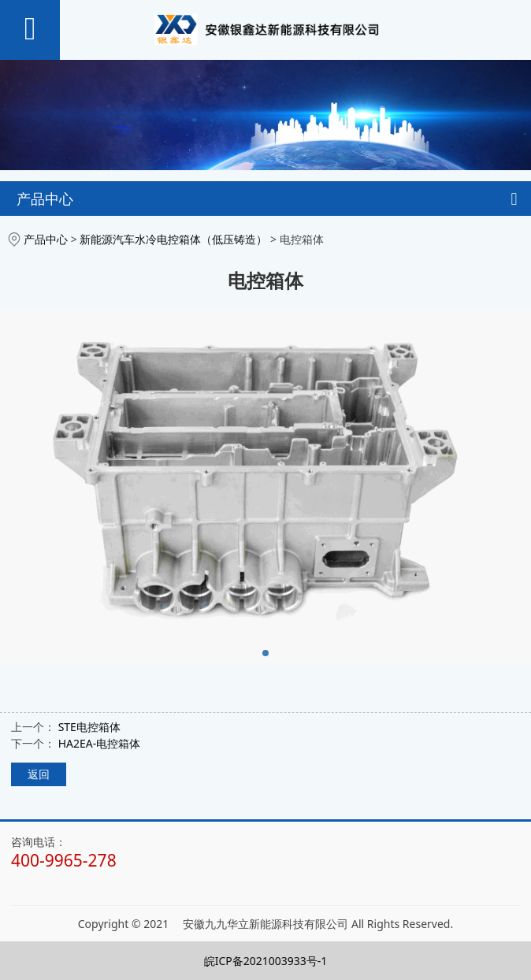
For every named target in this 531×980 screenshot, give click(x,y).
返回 (39, 774)
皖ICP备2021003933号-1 (266, 961)
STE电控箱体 (89, 727)
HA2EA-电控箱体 (100, 743)
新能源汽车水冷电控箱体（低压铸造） (173, 239)
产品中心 (46, 239)
